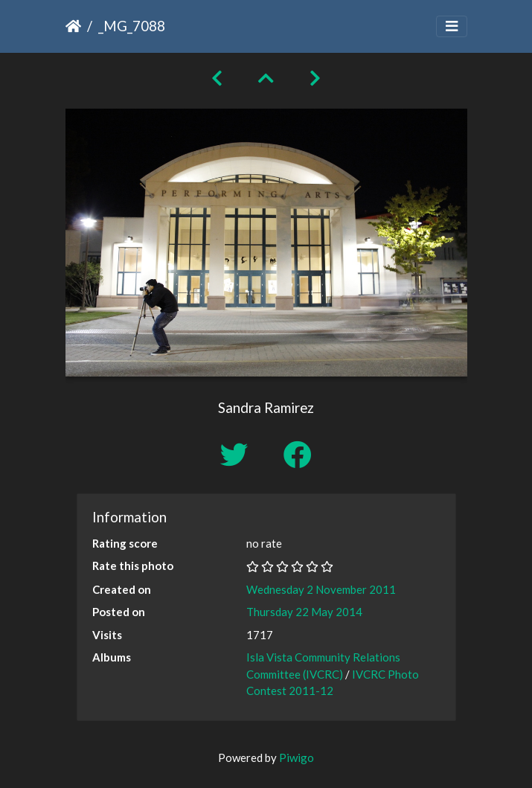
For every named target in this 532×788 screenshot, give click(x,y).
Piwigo (297, 757)
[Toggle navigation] (452, 26)
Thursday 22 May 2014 (304, 612)
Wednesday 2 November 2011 (321, 589)
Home (73, 26)
